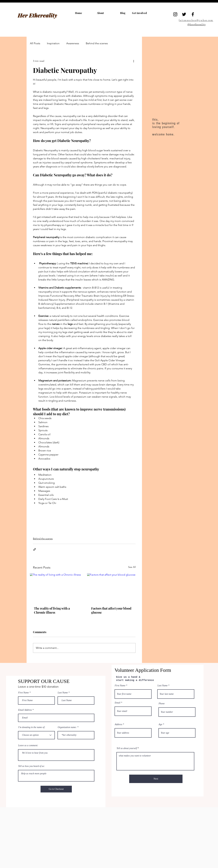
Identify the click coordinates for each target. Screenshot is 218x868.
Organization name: (67, 727)
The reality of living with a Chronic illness (52, 610)
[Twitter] (184, 14)
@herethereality (197, 25)
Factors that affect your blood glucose (111, 610)
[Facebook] (193, 14)
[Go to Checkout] (56, 789)
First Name (23, 693)
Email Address (25, 710)
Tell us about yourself (127, 748)
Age (160, 724)
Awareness (73, 43)
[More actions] (134, 61)
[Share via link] (35, 549)
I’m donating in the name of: (32, 727)
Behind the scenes (97, 43)
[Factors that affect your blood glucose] (113, 588)
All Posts (35, 43)
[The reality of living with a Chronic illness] (56, 588)
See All (132, 567)
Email (117, 703)
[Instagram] (175, 14)
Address (119, 724)
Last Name (63, 693)
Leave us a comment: (28, 746)
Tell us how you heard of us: (31, 766)
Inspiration (53, 43)
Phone (162, 704)
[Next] (156, 779)
